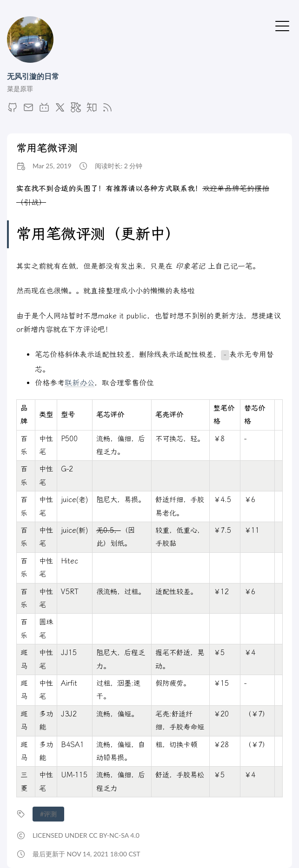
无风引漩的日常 (33, 76)
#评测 (48, 814)
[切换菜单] (282, 25)
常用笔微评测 (47, 148)
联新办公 (80, 383)
